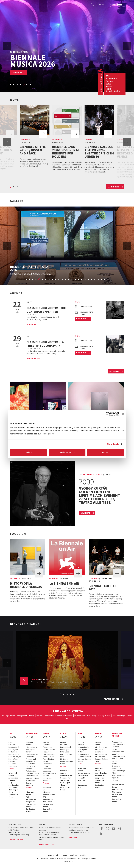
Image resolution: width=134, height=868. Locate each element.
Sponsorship (49, 716)
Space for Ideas (32, 776)
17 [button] (79, 279)
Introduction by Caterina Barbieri (84, 755)
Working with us (104, 716)
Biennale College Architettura (32, 779)
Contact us (13, 795)
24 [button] (102, 279)
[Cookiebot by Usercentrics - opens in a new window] (108, 414)
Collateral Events (32, 773)
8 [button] (49, 279)
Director (12, 745)
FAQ (10, 783)
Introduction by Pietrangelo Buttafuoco (14, 749)
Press (11, 797)
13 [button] (66, 279)
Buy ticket (81, 319)
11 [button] (59, 279)
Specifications (49, 757)
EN (101, 4)
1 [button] (11, 85)
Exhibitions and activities (118, 753)
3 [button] (17, 85)
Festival (46, 742)
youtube (113, 830)
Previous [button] (7, 46)
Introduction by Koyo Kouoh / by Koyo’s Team (15, 757)
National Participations (31, 770)
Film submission (49, 754)
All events (114, 371)
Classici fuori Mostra (48, 779)
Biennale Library (118, 744)
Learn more (17, 73)
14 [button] (69, 279)
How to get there (13, 791)
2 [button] (14, 85)
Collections (117, 768)
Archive (11, 769)
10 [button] (56, 279)
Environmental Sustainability (85, 716)
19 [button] (85, 279)
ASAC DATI (116, 778)
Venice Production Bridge (47, 764)
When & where (118, 785)
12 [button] (62, 279)
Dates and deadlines (47, 770)
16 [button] (75, 279)
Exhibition (12, 742)
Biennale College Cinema (50, 775)
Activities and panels (117, 760)
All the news (113, 187)
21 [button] (92, 279)
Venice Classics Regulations (49, 751)
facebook (102, 830)
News (114, 787)
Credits (83, 855)
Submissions (13, 766)
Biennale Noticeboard (64, 716)
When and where (13, 774)
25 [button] (105, 279)
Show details (113, 444)
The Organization (8, 716)
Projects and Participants (31, 760)
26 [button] (108, 279)
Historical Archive (116, 748)
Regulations (48, 747)
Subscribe (74, 837)
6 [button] (27, 85)
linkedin (102, 835)
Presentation (117, 742)
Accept (105, 452)
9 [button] (52, 279)
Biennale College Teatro (101, 760)
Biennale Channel (119, 775)
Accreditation (15, 778)
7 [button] (30, 85)
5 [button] (24, 85)
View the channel (111, 699)
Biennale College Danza (67, 763)
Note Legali (53, 855)
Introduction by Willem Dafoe (101, 755)
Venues (39, 716)
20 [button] (88, 279)
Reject (29, 452)
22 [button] (95, 279)
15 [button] (72, 279)
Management (22, 716)
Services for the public (14, 786)
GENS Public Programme (30, 765)
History (31, 716)
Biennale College (119, 716)
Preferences (67, 452)
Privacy (64, 855)
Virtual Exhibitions (116, 765)
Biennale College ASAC (119, 772)
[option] (67, 46)
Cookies (73, 855)
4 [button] (21, 85)
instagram (119, 830)
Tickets (12, 780)
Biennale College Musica (84, 760)
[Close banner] (123, 414)
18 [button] (82, 279)
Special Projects (119, 756)
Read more (31, 324)
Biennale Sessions (12, 763)
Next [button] (127, 46)
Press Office (45, 844)
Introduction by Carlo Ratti (32, 755)
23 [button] (98, 279)
